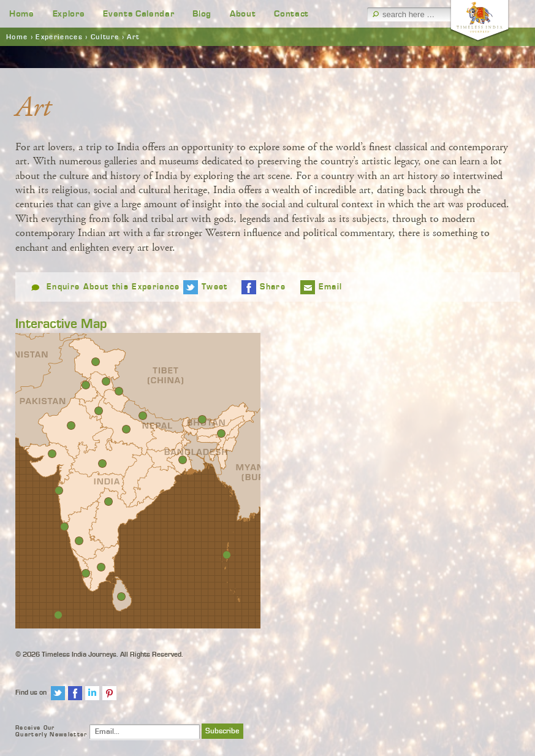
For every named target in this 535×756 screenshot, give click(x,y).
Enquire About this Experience (113, 287)
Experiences (59, 37)
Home (22, 14)
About (243, 14)
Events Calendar (138, 14)
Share (273, 287)
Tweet (215, 287)
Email (331, 287)
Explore (69, 14)
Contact (291, 14)
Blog (202, 14)
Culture (105, 37)
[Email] (145, 732)
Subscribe (222, 731)
